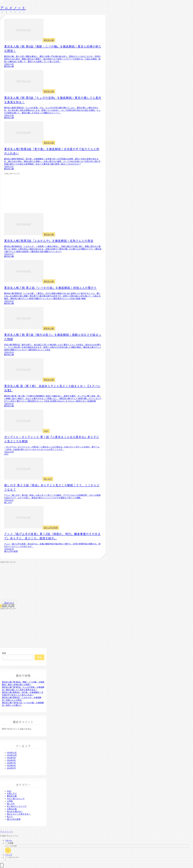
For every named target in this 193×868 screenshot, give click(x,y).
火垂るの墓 (12, 809)
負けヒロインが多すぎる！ (19, 814)
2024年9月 (11, 758)
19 (11, 606)
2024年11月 (12, 753)
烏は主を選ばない (15, 811)
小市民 (10, 801)
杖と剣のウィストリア (17, 806)
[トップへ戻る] (2, 865)
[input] (97, 846)
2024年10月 (12, 755)
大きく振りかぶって (16, 799)
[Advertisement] (53, 192)
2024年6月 (11, 765)
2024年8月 (11, 760)
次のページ (9, 603)
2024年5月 (11, 768)
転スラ (10, 817)
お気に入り (12, 793)
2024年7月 (11, 763)
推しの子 (11, 804)
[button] (8, 850)
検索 (4, 653)
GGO (9, 791)
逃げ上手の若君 (14, 819)
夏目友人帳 (12, 796)
